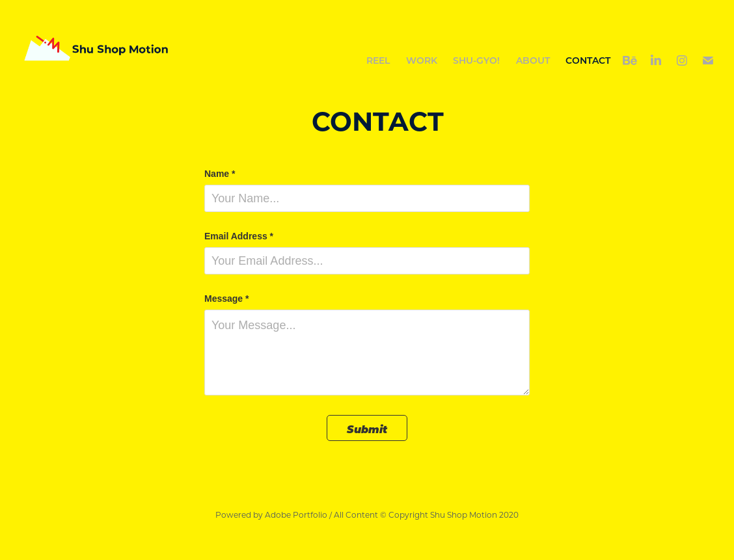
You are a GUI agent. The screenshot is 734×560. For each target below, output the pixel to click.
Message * (226, 299)
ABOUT (533, 60)
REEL (378, 60)
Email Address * (239, 236)
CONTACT (588, 60)
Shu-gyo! (476, 60)
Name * (220, 174)
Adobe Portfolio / (298, 514)
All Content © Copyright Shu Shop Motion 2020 (426, 514)
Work (422, 60)
